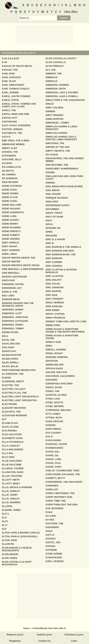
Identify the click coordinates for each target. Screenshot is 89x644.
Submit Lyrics (44, 635)
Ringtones (15, 641)
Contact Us (45, 641)
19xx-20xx (71, 12)
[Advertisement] (44, 34)
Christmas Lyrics (74, 635)
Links (74, 641)
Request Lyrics (15, 635)
